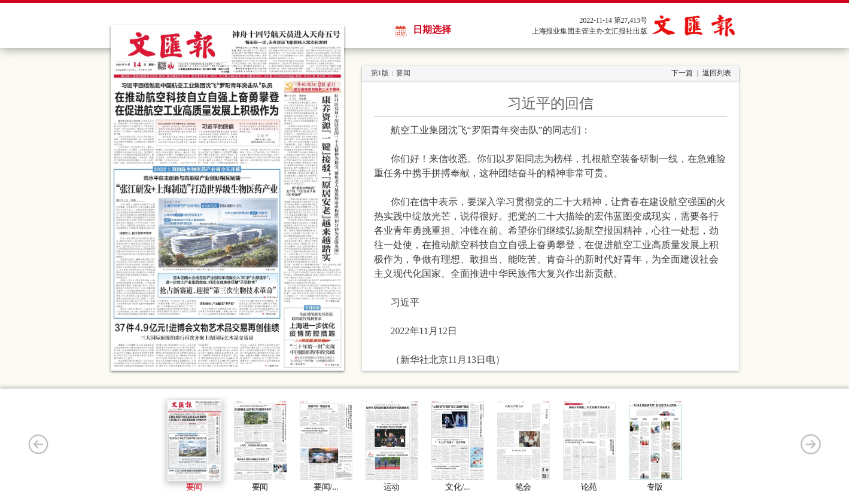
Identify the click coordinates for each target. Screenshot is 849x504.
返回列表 (716, 73)
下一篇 (682, 73)
